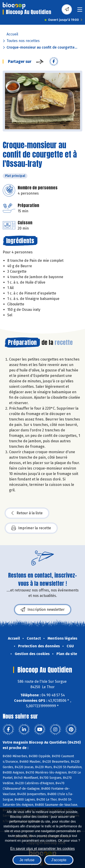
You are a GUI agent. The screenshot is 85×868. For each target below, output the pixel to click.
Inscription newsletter (43, 610)
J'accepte (59, 860)
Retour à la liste (27, 513)
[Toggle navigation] (80, 11)
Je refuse (27, 860)
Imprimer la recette (31, 528)
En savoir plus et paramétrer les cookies (42, 849)
